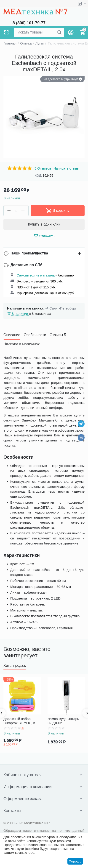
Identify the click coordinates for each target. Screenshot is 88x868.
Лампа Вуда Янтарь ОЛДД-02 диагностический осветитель (63, 721)
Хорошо (75, 861)
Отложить (44, 236)
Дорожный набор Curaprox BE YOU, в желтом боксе (19, 721)
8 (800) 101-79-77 (29, 23)
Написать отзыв (66, 168)
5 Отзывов (43, 168)
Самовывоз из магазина (36, 275)
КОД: (38, 176)
